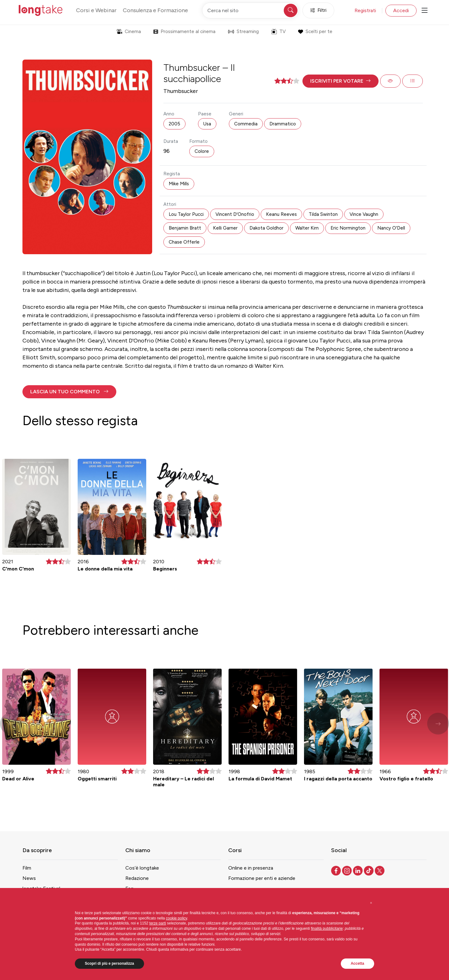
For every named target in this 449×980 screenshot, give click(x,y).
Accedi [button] (401, 10)
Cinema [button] (129, 32)
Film (27, 868)
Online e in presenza (251, 868)
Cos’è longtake (142, 868)
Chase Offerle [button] (184, 242)
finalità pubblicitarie (327, 929)
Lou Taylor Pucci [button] (186, 214)
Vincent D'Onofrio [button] (235, 214)
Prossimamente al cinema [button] (184, 32)
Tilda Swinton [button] (323, 214)
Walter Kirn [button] (307, 228)
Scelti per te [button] (315, 32)
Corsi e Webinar (96, 10)
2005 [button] (174, 124)
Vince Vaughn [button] (364, 214)
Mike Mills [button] (179, 184)
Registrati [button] (365, 10)
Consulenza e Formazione (155, 10)
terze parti (158, 923)
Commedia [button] (246, 124)
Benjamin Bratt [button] (185, 228)
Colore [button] (202, 151)
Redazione (137, 878)
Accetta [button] (357, 963)
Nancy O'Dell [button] (391, 228)
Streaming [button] (243, 32)
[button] (340, 81)
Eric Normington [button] (348, 228)
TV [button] (278, 32)
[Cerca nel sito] (250, 10)
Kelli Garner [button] (225, 228)
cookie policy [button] (176, 918)
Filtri (318, 10)
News (29, 878)
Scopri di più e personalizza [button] (109, 963)
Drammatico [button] (283, 124)
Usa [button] (207, 124)
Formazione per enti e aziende (262, 878)
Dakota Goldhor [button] (266, 228)
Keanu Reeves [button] (281, 214)
